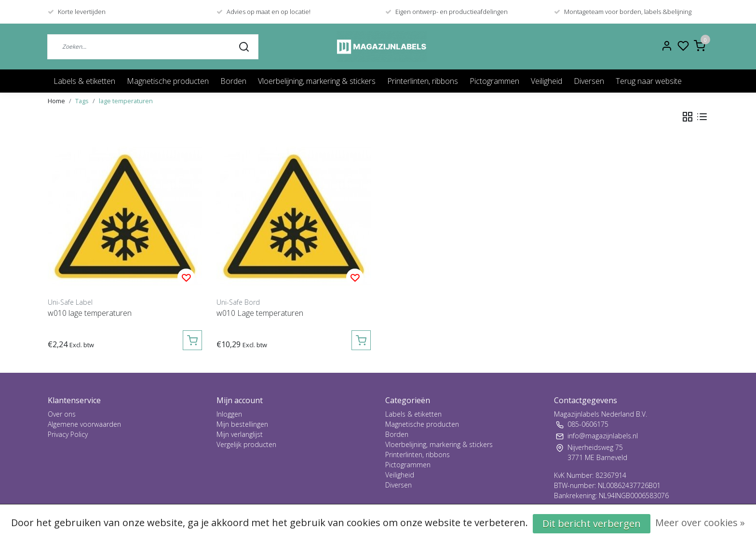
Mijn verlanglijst (240, 434)
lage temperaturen (126, 101)
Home (56, 101)
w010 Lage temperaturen (260, 313)
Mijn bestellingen (242, 424)
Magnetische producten (168, 81)
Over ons (62, 414)
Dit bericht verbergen (592, 523)
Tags (82, 101)
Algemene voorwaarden (84, 424)
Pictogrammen (494, 81)
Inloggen (229, 414)
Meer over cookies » (700, 523)
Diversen (589, 81)
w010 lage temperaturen (90, 313)
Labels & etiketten (84, 81)
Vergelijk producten (246, 444)
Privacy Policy (68, 434)
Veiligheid (547, 81)
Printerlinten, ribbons (423, 81)
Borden (233, 81)
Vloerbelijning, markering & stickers (317, 81)
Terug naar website (649, 81)
